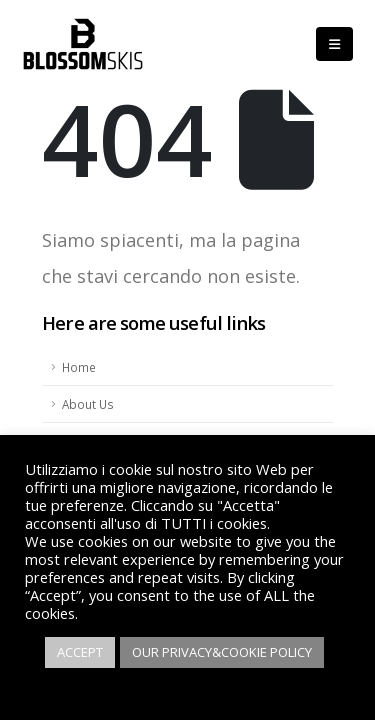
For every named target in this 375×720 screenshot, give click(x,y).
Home (79, 367)
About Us (88, 404)
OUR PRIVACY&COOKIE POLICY (222, 652)
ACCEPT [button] (80, 652)
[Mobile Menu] (334, 44)
